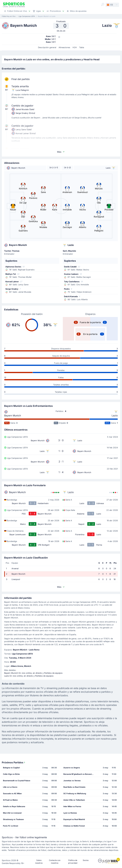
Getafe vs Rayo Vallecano (14, 806)
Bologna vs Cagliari (11, 768)
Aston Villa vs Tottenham (74, 800)
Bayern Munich (13, 416)
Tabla (82, 47)
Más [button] (61, 152)
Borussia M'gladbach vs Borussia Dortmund (79, 774)
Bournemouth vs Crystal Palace (17, 781)
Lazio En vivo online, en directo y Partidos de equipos (29, 676)
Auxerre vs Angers (72, 768)
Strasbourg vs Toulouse (13, 819)
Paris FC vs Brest (11, 826)
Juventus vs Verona (72, 781)
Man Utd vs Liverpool (12, 813)
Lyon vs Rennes (70, 813)
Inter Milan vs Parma (72, 806)
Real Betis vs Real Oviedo (74, 787)
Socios (86, 860)
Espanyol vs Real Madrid (74, 819)
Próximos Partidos (14, 762)
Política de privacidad (73, 862)
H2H (75, 47)
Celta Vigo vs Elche (11, 774)
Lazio (115, 416)
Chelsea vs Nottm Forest (74, 826)
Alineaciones (64, 47)
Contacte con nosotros (55, 862)
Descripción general (47, 47)
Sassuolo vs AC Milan (12, 793)
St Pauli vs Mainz (10, 800)
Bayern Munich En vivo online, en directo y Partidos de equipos (33, 673)
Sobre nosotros (39, 862)
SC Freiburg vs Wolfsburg (75, 793)
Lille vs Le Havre (10, 787)
